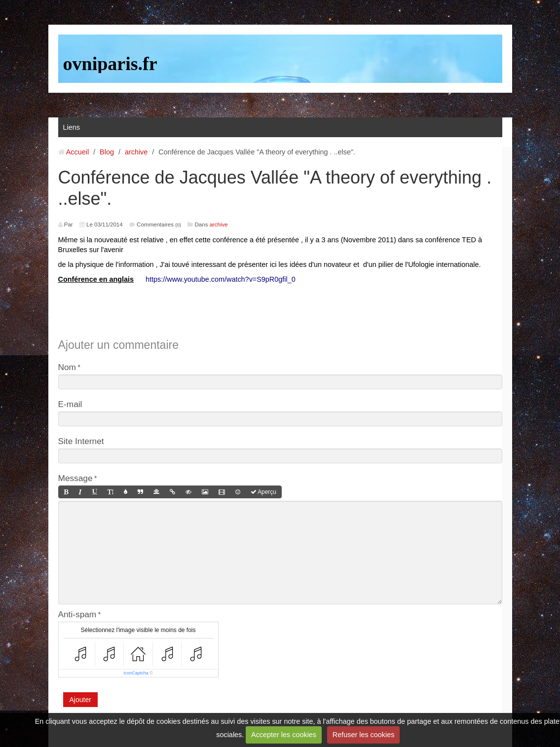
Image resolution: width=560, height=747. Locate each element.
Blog (107, 152)
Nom (67, 367)
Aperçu (263, 492)
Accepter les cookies (284, 735)
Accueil (77, 152)
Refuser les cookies (364, 735)
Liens (72, 127)
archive (136, 152)
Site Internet (81, 441)
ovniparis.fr (110, 64)
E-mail (70, 404)
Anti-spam (77, 614)
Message (75, 478)
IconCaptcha (136, 673)
